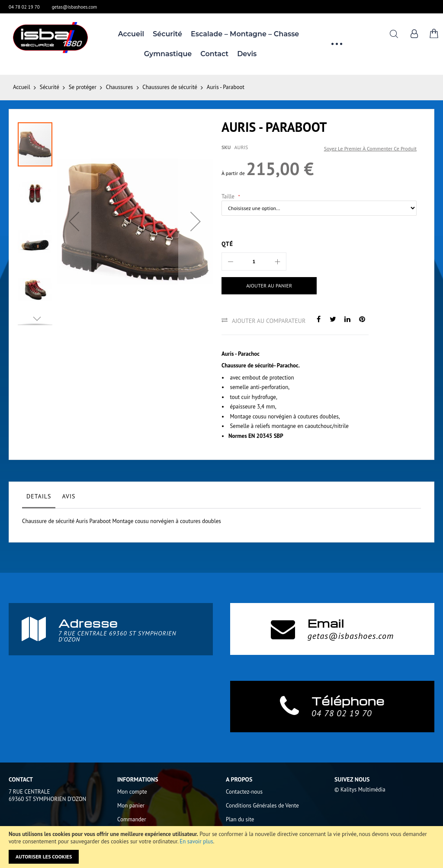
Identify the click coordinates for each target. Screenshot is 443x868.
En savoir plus (196, 841)
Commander (132, 819)
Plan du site (240, 819)
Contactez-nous (244, 792)
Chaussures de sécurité (170, 87)
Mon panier (131, 806)
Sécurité (50, 87)
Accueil (22, 87)
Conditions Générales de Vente (262, 806)
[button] (74, 222)
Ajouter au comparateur (269, 321)
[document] (221, 847)
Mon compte (132, 792)
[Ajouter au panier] (267, 286)
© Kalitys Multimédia (360, 790)
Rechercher (394, 34)
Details (39, 496)
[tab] (39, 498)
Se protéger (83, 87)
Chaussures (119, 87)
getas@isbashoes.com (75, 7)
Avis (69, 496)
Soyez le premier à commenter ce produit (370, 148)
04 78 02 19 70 (24, 7)
